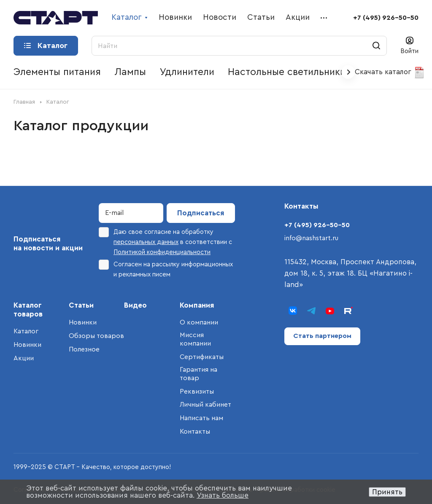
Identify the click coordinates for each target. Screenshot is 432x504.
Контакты (195, 432)
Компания (197, 305)
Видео (135, 305)
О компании (199, 322)
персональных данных (146, 242)
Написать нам (201, 418)
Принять (387, 492)
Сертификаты (202, 357)
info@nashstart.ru (311, 238)
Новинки (27, 345)
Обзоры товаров (96, 336)
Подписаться (201, 213)
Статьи (81, 305)
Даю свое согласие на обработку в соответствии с (165, 241)
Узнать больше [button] (223, 495)
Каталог (26, 331)
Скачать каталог (390, 72)
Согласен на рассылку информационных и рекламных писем (166, 269)
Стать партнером (322, 336)
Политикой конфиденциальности (162, 252)
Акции (24, 358)
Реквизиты (197, 391)
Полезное (84, 349)
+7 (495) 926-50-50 (386, 18)
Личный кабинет (205, 405)
